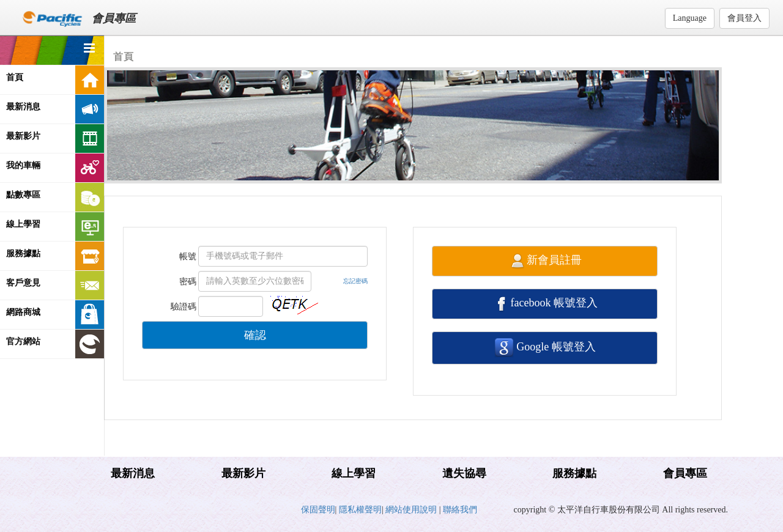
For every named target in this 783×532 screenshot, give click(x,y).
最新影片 (55, 139)
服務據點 (55, 256)
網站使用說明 (412, 510)
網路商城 (55, 315)
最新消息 (55, 109)
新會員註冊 (545, 261)
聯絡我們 (460, 510)
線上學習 (55, 227)
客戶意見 (55, 285)
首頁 (55, 80)
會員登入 (744, 18)
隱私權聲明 (360, 510)
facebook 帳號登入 (545, 304)
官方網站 (55, 344)
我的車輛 (55, 168)
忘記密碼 (355, 281)
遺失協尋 (464, 473)
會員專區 (685, 473)
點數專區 (55, 197)
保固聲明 (318, 510)
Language (690, 18)
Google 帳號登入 (545, 348)
